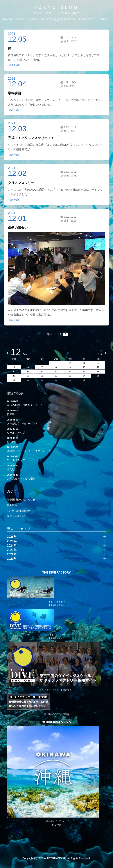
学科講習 (15, 93)
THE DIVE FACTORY (57, 573)
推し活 (56, 440)
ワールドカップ (56, 431)
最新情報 (12, 505)
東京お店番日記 (16, 516)
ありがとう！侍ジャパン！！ (56, 421)
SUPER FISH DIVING (57, 723)
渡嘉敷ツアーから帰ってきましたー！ (56, 449)
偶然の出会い (18, 228)
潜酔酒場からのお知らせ (21, 500)
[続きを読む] (15, 65)
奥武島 (56, 412)
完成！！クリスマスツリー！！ (31, 138)
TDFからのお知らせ (18, 511)
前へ (49, 334)
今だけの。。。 (56, 467)
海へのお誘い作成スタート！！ (56, 403)
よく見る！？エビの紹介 (56, 476)
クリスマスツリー (21, 183)
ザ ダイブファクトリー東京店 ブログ (56, 13)
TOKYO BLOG (57, 7)
